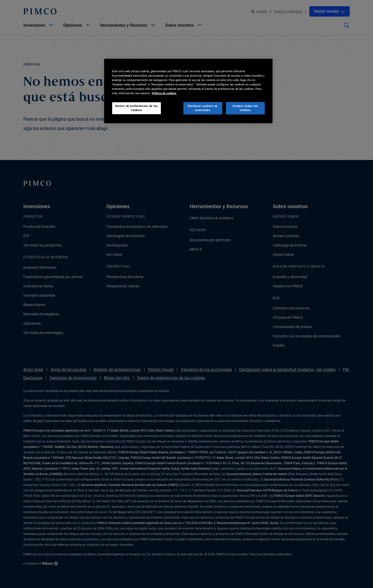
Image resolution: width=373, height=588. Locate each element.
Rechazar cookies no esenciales (203, 108)
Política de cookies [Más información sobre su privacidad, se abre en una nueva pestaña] (164, 93)
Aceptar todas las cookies (245, 108)
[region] (188, 91)
